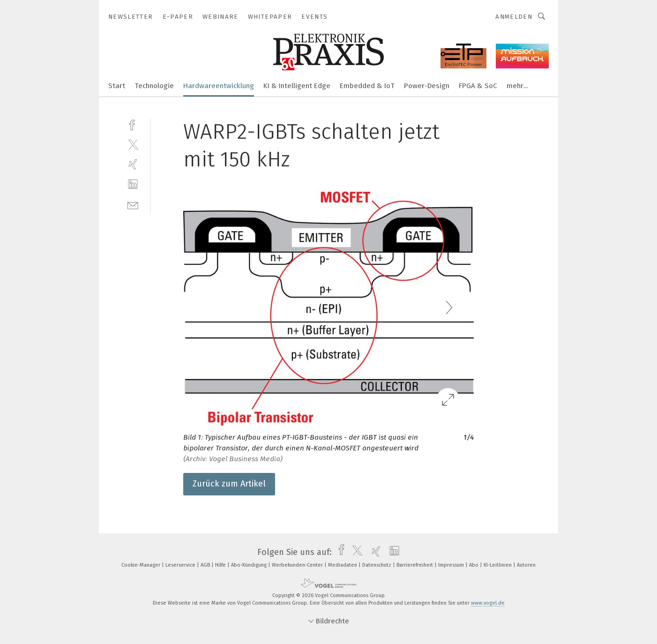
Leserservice (181, 565)
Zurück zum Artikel (229, 484)
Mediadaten (343, 565)
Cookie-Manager (142, 565)
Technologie (154, 86)
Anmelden (514, 17)
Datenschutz (377, 565)
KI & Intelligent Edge (297, 86)
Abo (474, 565)
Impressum (452, 565)
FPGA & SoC (478, 86)
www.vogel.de (488, 603)
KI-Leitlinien (498, 565)
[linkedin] (133, 184)
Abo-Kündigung (250, 565)
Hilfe (221, 565)
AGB (206, 565)
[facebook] (133, 124)
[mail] (133, 205)
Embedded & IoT (367, 86)
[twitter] (133, 144)
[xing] (133, 164)
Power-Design (427, 86)
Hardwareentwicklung (219, 86)
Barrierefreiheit (415, 565)
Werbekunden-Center (298, 565)
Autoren (526, 565)
